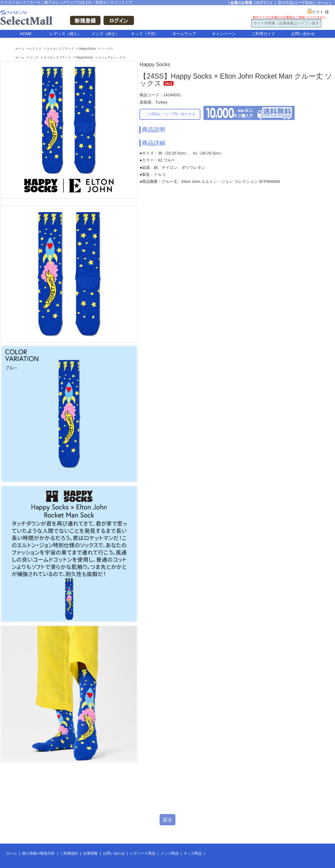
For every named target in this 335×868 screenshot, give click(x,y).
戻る (167, 820)
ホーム (323, 3)
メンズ (34, 57)
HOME (26, 34)
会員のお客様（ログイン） (252, 3)
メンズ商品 (170, 853)
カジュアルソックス (112, 57)
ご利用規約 (69, 853)
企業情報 (90, 853)
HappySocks (87, 49)
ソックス (107, 49)
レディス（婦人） (65, 34)
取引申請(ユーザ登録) (296, 3)
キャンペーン (224, 34)
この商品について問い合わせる (170, 114)
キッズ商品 (193, 853)
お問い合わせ (303, 34)
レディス (35, 49)
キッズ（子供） (145, 34)
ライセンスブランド (60, 49)
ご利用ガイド (263, 34)
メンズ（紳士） (105, 34)
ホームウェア (184, 34)
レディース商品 (143, 853)
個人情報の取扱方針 (38, 853)
